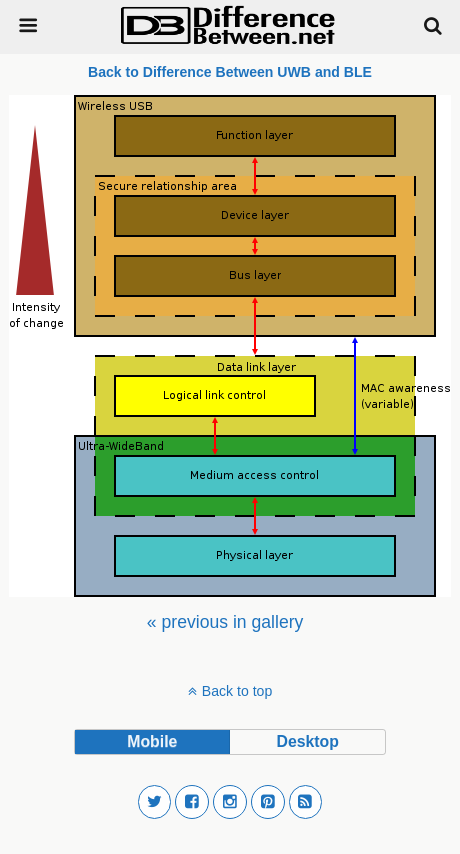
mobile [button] (152, 741)
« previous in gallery (225, 622)
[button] (155, 802)
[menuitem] (225, 622)
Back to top (237, 691)
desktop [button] (307, 741)
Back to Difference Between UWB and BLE (230, 72)
